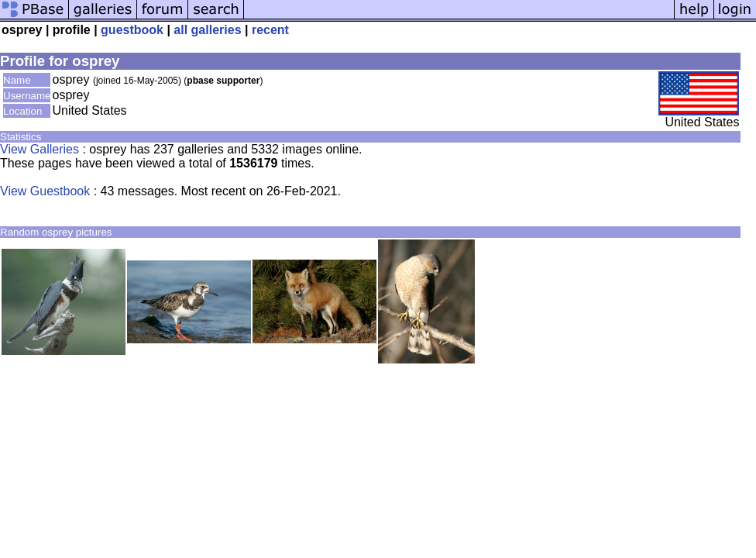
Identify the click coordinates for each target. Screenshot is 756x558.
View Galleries (40, 149)
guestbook (132, 30)
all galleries (207, 30)
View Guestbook (45, 191)
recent (270, 30)
